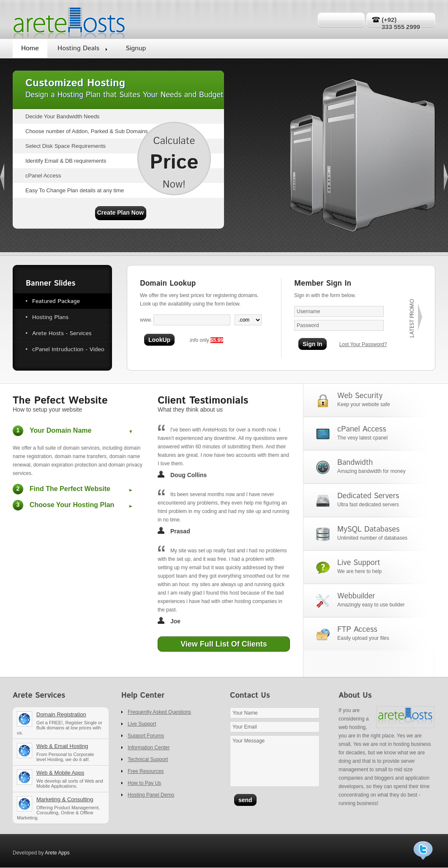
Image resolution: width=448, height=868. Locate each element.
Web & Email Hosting (64, 755)
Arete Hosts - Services (62, 333)
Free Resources (146, 771)
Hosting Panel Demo (151, 795)
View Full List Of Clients (224, 644)
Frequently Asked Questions (159, 712)
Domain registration (64, 726)
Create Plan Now (120, 213)
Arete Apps (57, 853)
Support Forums (146, 736)
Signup (136, 48)
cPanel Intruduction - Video (68, 349)
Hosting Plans (50, 317)
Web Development (64, 782)
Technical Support (148, 759)
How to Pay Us (144, 783)
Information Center (149, 748)
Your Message (275, 761)
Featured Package (56, 301)
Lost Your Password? (363, 344)
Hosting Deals (78, 48)
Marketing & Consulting (64, 811)
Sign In (313, 344)
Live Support (142, 724)
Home (30, 48)
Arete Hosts (69, 19)
